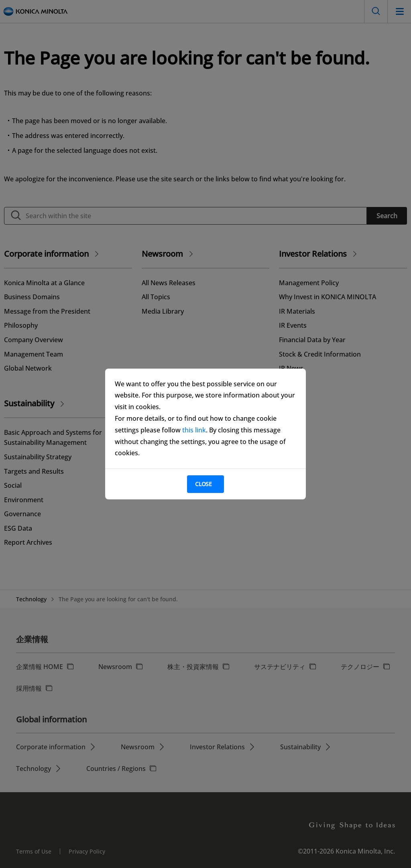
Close (203, 484)
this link (194, 430)
